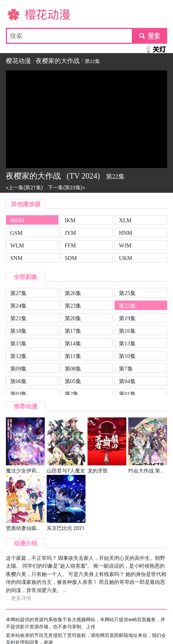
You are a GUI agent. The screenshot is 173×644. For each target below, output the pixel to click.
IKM (70, 220)
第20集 (73, 318)
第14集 (73, 343)
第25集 (127, 293)
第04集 (127, 381)
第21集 (18, 318)
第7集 (126, 369)
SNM (16, 258)
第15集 (18, 343)
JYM (70, 233)
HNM (126, 233)
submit (149, 36)
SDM (71, 258)
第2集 (72, 394)
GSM (16, 233)
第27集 (18, 293)
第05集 (73, 381)
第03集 (18, 394)
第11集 (73, 356)
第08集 (73, 369)
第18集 (18, 331)
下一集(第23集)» (66, 187)
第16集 (127, 331)
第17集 (73, 331)
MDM (17, 220)
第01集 (127, 394)
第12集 (18, 356)
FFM (70, 245)
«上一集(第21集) (24, 187)
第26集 (73, 293)
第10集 (127, 356)
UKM (126, 258)
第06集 (18, 381)
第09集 (18, 369)
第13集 (127, 343)
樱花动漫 (18, 14)
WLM (17, 245)
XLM (125, 220)
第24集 (18, 306)
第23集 (73, 306)
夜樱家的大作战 (58, 61)
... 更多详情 (19, 598)
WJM (125, 245)
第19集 (127, 318)
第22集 (127, 306)
